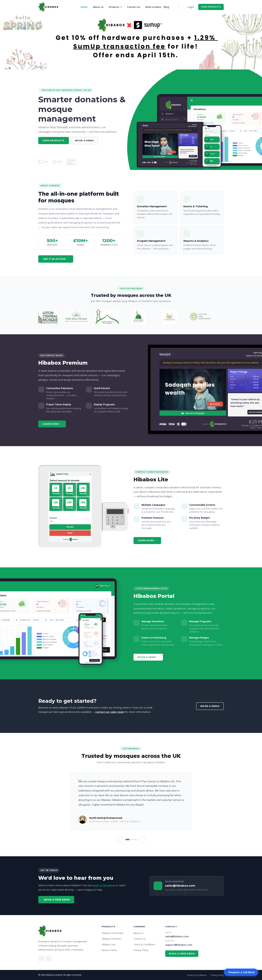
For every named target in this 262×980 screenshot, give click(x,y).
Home (85, 7)
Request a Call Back (242, 972)
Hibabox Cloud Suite (113, 933)
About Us (139, 933)
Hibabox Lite (109, 944)
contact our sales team (110, 712)
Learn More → (52, 424)
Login (191, 7)
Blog (166, 7)
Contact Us (134, 7)
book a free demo (104, 885)
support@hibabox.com (179, 945)
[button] (120, 840)
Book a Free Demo (57, 900)
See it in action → (56, 259)
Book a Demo (153, 7)
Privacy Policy (141, 950)
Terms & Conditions (144, 944)
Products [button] (114, 7)
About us (98, 7)
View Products (211, 7)
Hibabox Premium (111, 939)
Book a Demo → (148, 657)
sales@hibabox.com (177, 936)
